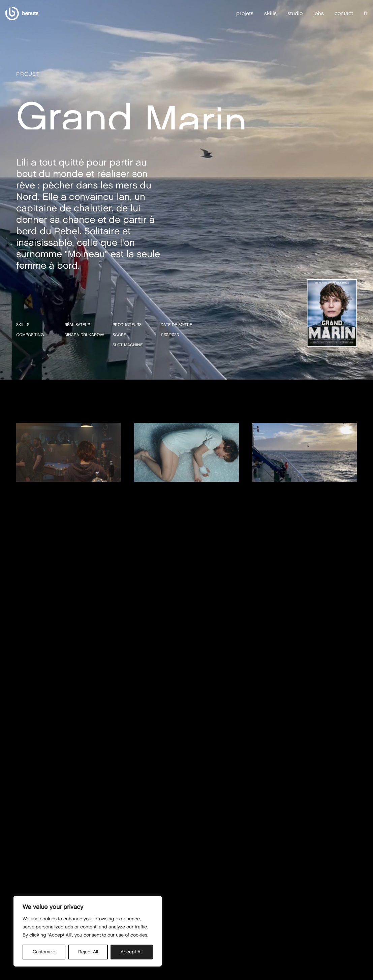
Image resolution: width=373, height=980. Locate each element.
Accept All (132, 952)
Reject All (88, 952)
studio (295, 13)
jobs (319, 13)
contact (344, 13)
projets (245, 13)
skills (270, 13)
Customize (44, 952)
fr (366, 13)
